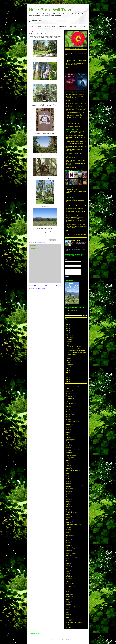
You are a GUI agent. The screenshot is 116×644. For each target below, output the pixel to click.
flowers (67, 475)
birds (67, 410)
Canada (68, 431)
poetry (67, 572)
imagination (68, 511)
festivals (68, 474)
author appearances (70, 403)
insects (67, 514)
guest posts (68, 492)
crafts (67, 444)
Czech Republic (69, 454)
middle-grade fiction (70, 534)
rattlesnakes (68, 578)
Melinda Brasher (77, 241)
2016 (67, 372)
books (67, 416)
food (67, 477)
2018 (67, 368)
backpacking (69, 406)
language (68, 519)
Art (66, 402)
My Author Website (50, 26)
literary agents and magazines (72, 524)
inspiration (68, 516)
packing (68, 564)
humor (67, 510)
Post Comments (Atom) (40, 289)
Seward (67, 593)
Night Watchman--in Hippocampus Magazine (75, 211)
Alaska (67, 388)
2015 (67, 374)
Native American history (71, 557)
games (67, 478)
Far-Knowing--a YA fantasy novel (73, 59)
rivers (67, 585)
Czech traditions (69, 457)
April (68, 360)
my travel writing (69, 549)
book (67, 411)
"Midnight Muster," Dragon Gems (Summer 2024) (76, 136)
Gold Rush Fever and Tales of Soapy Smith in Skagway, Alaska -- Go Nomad (76, 218)
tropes (67, 611)
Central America (69, 436)
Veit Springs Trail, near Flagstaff (74, 347)
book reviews (69, 415)
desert (67, 459)
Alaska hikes (69, 390)
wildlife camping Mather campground (74, 622)
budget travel (69, 423)
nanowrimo (68, 552)
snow (67, 600)
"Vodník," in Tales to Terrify (72, 190)
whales (67, 618)
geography (68, 480)
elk (66, 462)
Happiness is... (69, 495)
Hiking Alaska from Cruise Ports (73, 498)
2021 (67, 330)
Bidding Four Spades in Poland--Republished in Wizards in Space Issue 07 (76, 206)
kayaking (68, 518)
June (69, 357)
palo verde (68, 565)
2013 (67, 378)
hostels (67, 508)
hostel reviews (69, 506)
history (67, 501)
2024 (67, 325)
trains (67, 608)
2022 (67, 329)
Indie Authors (73, 26)
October (69, 340)
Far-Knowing (69, 472)
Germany (68, 482)
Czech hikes (68, 452)
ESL (67, 464)
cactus (67, 426)
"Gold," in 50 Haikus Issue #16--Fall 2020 (75, 143)
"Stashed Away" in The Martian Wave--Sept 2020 (76, 142)
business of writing (70, 424)
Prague (67, 575)
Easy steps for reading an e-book (73, 311)
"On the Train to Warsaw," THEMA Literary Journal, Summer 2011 (75, 167)
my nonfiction (69, 547)
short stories (68, 595)
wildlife (67, 621)
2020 (67, 332)
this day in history (70, 606)
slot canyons (69, 596)
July (68, 345)
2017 (67, 370)
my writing (68, 550)
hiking (67, 496)
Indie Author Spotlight (70, 513)
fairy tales (68, 467)
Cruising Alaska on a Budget (72, 449)
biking (67, 408)
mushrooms (68, 544)
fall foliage (68, 469)
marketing (68, 531)
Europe (67, 465)
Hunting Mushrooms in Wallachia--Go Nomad (75, 216)
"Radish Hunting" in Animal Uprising (73, 145)
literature (68, 528)
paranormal (68, 567)
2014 (67, 376)
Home (31, 26)
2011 (67, 382)
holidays (68, 503)
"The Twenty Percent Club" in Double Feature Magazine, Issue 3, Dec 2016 (76, 156)
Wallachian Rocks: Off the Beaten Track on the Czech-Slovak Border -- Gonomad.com (76, 235)
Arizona (34, 242)
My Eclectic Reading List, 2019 (74, 349)
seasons (68, 591)
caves (67, 434)
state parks (68, 601)
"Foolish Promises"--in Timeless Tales (74, 116)
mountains (68, 539)
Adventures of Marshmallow (72, 387)
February (69, 364)
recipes (67, 582)
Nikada (60, 640)
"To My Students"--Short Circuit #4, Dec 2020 (75, 105)
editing (67, 460)
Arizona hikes (39, 242)
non (67, 560)
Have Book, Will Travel (51, 10)
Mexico (67, 532)
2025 (67, 323)
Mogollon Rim (69, 536)
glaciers (68, 483)
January (69, 366)
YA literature (68, 627)
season (67, 590)
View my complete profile (70, 252)
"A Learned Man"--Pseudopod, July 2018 (75, 114)
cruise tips (68, 446)
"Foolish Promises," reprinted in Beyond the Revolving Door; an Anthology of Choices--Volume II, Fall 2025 (75, 133)
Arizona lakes (69, 400)
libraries (68, 523)
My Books (39, 26)
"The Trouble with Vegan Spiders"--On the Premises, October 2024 (75, 97)
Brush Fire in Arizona (72, 354)
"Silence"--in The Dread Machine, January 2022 (76, 104)
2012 (67, 380)
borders (67, 420)
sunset (67, 603)
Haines (67, 493)
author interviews (69, 405)
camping (68, 429)
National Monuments (70, 554)
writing (67, 624)
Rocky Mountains (70, 586)
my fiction (68, 546)
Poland (67, 573)
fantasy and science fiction (71, 470)
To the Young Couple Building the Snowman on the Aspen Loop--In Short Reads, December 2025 (76, 200)
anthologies (68, 393)
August (69, 343)
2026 (67, 321)
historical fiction (69, 500)
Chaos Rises (69, 438)
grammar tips (69, 487)
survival (67, 604)
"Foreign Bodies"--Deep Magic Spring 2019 (75, 112)
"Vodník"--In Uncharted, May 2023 (73, 102)
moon (67, 537)
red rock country (69, 583)
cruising (68, 447)
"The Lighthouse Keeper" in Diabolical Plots (75, 95)
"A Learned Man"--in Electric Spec (73, 127)
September (70, 341)
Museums (68, 542)
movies (67, 541)
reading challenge (70, 580)
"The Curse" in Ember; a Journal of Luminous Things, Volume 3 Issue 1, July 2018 (75, 153)
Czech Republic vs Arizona (72, 456)
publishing (68, 577)
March (69, 362)
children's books (69, 439)
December (70, 336)
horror (67, 505)
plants (67, 568)
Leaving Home (69, 521)
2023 (67, 327)
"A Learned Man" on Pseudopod (73, 194)
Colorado (68, 442)
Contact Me (83, 26)
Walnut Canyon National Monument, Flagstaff (77, 352)
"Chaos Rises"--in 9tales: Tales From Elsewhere (76, 125)
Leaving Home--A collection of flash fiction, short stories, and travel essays (76, 64)
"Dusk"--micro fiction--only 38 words (73, 117)
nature (44, 242)
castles (67, 433)
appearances (69, 395)
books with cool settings (71, 418)
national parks (69, 555)
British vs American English (72, 421)
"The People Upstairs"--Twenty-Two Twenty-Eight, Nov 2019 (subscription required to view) (76, 107)
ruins (67, 588)
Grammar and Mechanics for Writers (74, 485)
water (67, 616)
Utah (67, 613)
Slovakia (68, 598)
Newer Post (32, 286)
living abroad (69, 529)
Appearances (62, 26)
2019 (67, 334)
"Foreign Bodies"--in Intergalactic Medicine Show (76, 122)
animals (68, 392)
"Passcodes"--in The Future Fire (73, 123)
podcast (68, 570)
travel (67, 609)
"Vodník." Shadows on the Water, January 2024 (76, 140)
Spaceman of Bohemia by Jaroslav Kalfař (76, 351)
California (68, 428)
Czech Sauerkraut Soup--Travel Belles (74, 223)
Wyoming (68, 626)
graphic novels (69, 490)
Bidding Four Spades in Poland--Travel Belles (76, 225)
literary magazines (70, 526)
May (68, 359)
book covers (68, 413)
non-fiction (68, 562)
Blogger (69, 640)
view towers (68, 614)
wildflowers (68, 619)
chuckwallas (68, 441)
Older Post (58, 286)
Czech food (68, 451)
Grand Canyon (69, 488)
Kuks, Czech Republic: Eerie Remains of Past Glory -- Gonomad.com (76, 232)
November (70, 338)
